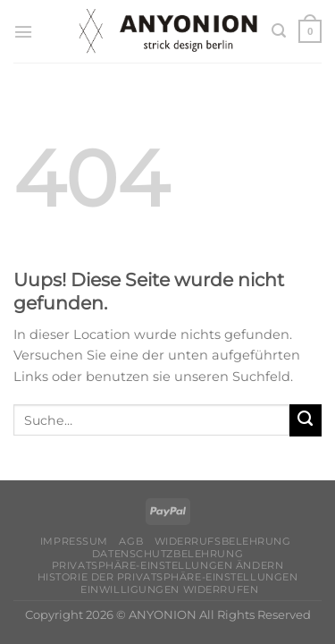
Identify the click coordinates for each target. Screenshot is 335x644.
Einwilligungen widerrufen (169, 589)
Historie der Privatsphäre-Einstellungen (168, 577)
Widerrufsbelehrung (223, 541)
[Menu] (23, 32)
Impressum (74, 541)
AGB (131, 541)
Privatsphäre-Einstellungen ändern (167, 565)
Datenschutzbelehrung (167, 554)
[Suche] (279, 31)
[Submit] (306, 420)
